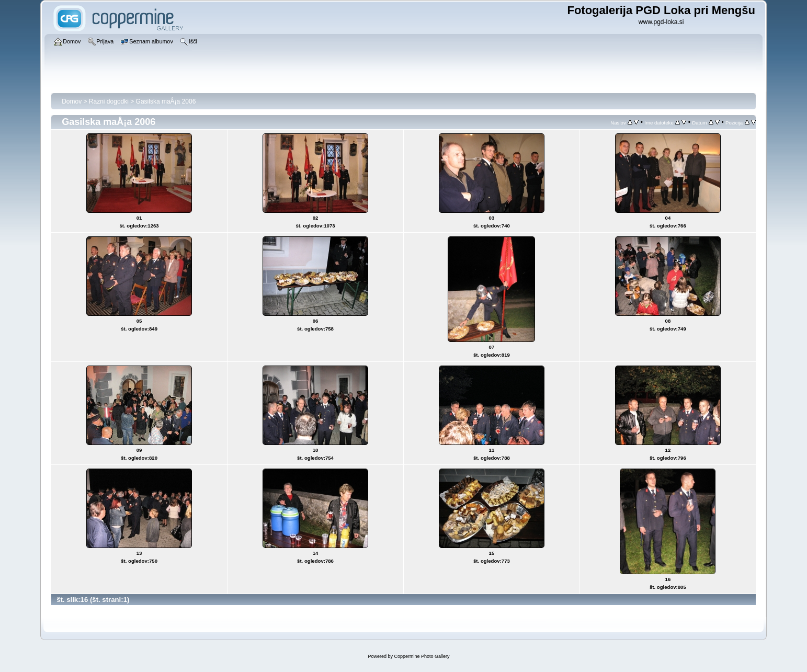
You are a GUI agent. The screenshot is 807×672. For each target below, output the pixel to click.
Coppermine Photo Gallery (422, 656)
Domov (72, 101)
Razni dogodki (109, 101)
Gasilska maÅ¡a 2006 (166, 101)
